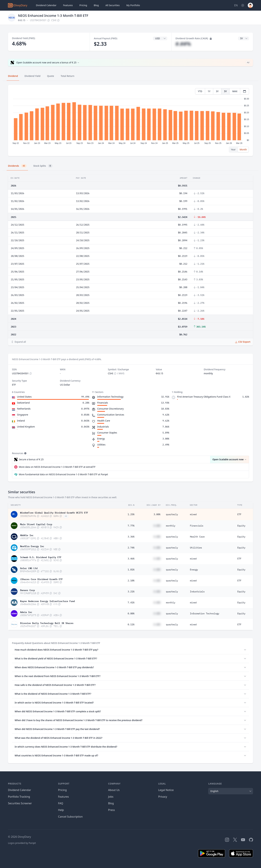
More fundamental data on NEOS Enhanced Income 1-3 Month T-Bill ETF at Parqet (63, 474)
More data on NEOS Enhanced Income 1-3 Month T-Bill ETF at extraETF (57, 467)
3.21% (131, 592)
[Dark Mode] (243, 5)
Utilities (196, 548)
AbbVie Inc (27, 535)
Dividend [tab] (13, 76)
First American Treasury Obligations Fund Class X (204, 397)
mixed (193, 514)
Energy (194, 570)
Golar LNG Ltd (29, 568)
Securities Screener (20, 803)
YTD (200, 91)
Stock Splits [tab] (43, 166)
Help (61, 810)
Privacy (163, 797)
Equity (241, 526)
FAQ (61, 803)
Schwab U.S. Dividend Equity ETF (41, 557)
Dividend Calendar (46, 5)
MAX (235, 91)
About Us (114, 790)
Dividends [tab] (17, 166)
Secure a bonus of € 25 (31, 459)
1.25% (131, 514)
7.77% (131, 526)
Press (112, 810)
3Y (217, 91)
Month (243, 149)
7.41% (131, 603)
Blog (96, 5)
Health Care (197, 537)
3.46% (131, 559)
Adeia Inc (26, 612)
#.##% (183, 44)
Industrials (197, 592)
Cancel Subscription (70, 817)
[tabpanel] (130, 121)
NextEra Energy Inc (32, 546)
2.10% (131, 581)
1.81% (131, 570)
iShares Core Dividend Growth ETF (41, 579)
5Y (225, 91)
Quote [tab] (51, 76)
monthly (171, 526)
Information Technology (205, 613)
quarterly (172, 514)
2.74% (131, 548)
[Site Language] (236, 5)
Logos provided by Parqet (22, 843)
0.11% (131, 624)
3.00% (157, 514)
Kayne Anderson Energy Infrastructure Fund (47, 601)
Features (68, 5)
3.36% (131, 537)
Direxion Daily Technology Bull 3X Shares (47, 623)
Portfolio (133, 5)
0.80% (131, 613)
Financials (197, 526)
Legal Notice (166, 790)
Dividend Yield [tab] (32, 76)
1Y (209, 91)
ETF (239, 514)
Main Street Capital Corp (36, 524)
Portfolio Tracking (19, 797)
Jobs (111, 797)
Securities (112, 5)
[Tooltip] (25, 453)
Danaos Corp (27, 590)
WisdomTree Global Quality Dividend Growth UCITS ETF (54, 512)
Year (233, 149)
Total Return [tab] (68, 76)
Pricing (83, 5)
